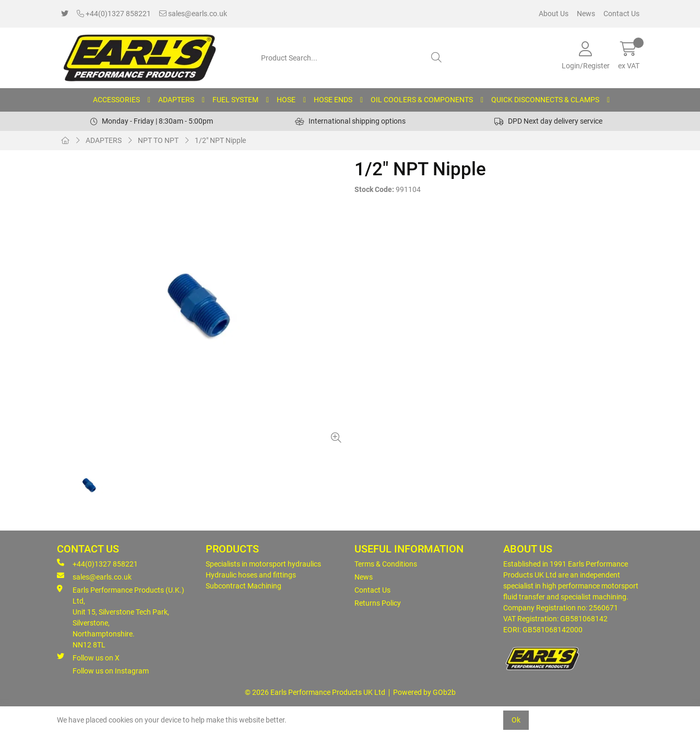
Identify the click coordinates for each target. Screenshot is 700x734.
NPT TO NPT (158, 140)
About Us (554, 14)
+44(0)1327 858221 (114, 14)
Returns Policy (378, 603)
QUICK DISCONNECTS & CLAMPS (545, 100)
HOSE (286, 100)
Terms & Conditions (386, 564)
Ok (516, 720)
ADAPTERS (176, 100)
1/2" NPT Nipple (220, 140)
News (586, 14)
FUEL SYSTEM (235, 100)
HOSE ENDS (333, 100)
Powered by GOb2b (424, 692)
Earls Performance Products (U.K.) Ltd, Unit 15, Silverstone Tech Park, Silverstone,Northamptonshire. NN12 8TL (121, 617)
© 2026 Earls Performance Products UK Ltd (315, 692)
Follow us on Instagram (111, 671)
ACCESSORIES (116, 100)
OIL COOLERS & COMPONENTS (422, 100)
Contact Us (621, 14)
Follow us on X (88, 657)
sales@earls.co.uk (193, 14)
